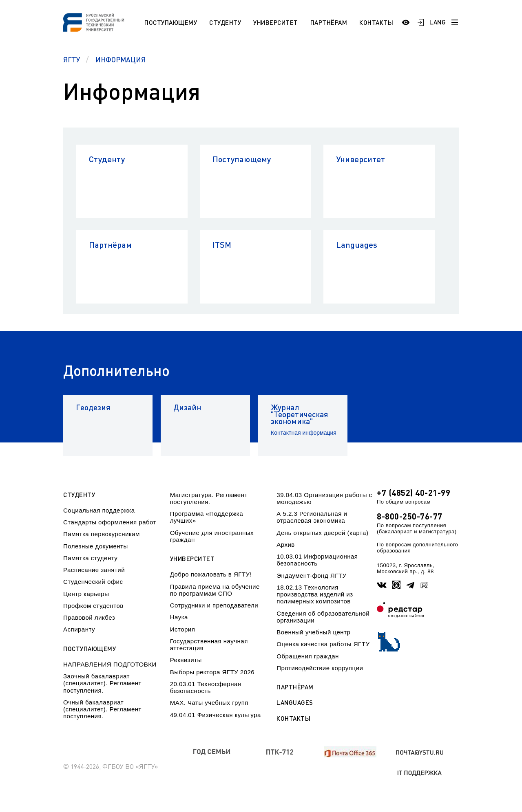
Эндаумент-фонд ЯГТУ (311, 575)
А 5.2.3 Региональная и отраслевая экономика (312, 517)
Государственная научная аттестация (209, 645)
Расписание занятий (94, 570)
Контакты (376, 22)
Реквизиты (186, 660)
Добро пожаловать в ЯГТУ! (211, 574)
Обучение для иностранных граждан (212, 536)
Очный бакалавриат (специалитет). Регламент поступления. (102, 709)
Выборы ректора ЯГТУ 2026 (212, 672)
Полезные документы (96, 546)
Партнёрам (329, 22)
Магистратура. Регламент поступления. (209, 498)
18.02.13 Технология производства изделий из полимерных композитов (315, 594)
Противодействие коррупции (320, 668)
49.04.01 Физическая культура (216, 715)
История (183, 629)
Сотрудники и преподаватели (214, 605)
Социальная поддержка (99, 510)
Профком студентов (93, 606)
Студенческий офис (93, 582)
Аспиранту (79, 629)
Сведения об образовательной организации (323, 617)
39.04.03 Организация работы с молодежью (324, 498)
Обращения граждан (307, 656)
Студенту (225, 22)
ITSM (222, 244)
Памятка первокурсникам (102, 534)
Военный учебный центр (313, 632)
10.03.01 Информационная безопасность (317, 560)
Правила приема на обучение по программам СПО (215, 590)
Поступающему (171, 22)
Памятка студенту (90, 558)
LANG (438, 22)
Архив (286, 545)
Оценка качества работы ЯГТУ (323, 644)
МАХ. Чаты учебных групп (209, 703)
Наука (179, 617)
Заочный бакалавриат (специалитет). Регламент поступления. (102, 683)
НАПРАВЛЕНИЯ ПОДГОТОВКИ (110, 664)
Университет (276, 22)
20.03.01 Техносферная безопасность (206, 687)
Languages (357, 244)
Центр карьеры (86, 594)
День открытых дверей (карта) (322, 533)
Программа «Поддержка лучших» (207, 517)
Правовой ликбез (89, 617)
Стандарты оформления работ (110, 522)
